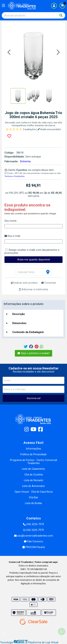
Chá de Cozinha (34, 475)
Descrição (19, 314)
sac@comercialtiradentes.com (33, 536)
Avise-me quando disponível (34, 260)
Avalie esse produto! (49, 129)
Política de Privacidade (33, 454)
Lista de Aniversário (33, 486)
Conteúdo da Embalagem (28, 332)
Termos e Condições (14, 176)
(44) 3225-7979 (33, 524)
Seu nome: (11, 221)
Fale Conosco (33, 541)
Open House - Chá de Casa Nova (34, 492)
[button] (9, 53)
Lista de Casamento (33, 469)
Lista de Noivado (34, 480)
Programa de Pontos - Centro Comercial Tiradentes (33, 462)
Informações (33, 449)
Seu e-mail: (13, 236)
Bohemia (25, 161)
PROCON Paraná (33, 547)
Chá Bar (33, 498)
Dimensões (19, 323)
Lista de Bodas (33, 503)
